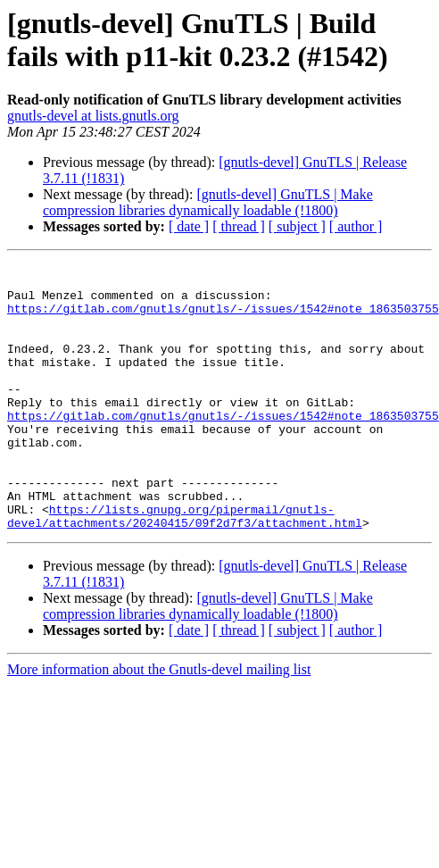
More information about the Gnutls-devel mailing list (159, 723)
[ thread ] (239, 226)
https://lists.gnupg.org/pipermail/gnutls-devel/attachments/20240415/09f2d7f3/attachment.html (185, 568)
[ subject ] (297, 226)
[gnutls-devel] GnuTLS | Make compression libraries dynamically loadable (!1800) (208, 202)
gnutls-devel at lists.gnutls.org (93, 116)
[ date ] (189, 226)
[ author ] (356, 226)
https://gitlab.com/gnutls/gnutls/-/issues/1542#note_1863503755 (223, 319)
